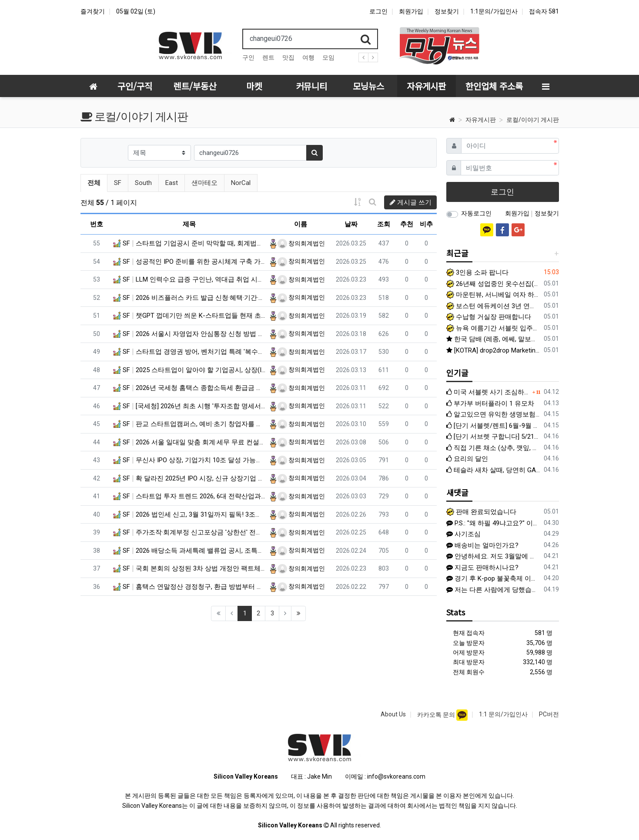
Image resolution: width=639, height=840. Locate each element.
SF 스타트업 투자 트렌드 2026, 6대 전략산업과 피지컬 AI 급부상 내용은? (189, 496)
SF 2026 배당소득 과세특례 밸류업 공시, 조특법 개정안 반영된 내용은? (189, 551)
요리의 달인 (467, 459)
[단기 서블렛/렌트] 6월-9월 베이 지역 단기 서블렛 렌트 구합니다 (493, 426)
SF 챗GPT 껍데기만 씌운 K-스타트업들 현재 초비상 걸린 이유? (189, 316)
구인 (248, 57)
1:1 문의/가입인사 (503, 714)
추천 (407, 224)
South (143, 183)
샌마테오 (204, 183)
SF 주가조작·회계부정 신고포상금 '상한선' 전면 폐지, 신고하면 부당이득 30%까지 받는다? (189, 532)
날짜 (351, 224)
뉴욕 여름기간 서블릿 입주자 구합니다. (493, 328)
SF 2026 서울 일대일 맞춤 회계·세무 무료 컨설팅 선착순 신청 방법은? (189, 442)
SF (118, 183)
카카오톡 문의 (437, 715)
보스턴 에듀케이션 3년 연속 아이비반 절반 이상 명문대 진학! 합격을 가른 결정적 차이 (493, 306)
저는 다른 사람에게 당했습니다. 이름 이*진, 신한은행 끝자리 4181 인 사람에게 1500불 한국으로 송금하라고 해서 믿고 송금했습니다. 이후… (492, 590)
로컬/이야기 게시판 (533, 120)
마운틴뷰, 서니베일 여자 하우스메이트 (493, 295)
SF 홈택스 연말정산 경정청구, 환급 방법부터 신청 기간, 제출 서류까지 (189, 587)
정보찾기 (447, 11)
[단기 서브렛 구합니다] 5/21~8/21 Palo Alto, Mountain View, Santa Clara (493, 437)
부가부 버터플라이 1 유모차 (490, 403)
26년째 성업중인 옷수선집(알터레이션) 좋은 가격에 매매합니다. (493, 284)
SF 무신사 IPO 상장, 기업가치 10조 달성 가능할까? (189, 460)
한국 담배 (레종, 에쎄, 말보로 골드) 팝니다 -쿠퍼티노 (493, 339)
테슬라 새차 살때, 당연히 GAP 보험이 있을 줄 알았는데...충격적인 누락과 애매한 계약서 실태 (493, 470)
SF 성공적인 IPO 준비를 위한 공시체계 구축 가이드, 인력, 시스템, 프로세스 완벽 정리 (189, 262)
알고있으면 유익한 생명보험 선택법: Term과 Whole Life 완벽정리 (493, 414)
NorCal (241, 183)
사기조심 (463, 534)
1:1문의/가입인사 (494, 11)
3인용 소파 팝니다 (477, 272)
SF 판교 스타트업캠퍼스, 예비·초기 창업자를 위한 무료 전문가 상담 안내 (189, 424)
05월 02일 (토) (136, 11)
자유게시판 (481, 120)
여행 (308, 57)
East (172, 183)
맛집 (288, 57)
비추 (426, 224)
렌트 (268, 57)
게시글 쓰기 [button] (411, 202)
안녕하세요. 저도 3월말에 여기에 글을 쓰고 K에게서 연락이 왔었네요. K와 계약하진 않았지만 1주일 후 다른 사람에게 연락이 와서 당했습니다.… (492, 556)
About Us (393, 714)
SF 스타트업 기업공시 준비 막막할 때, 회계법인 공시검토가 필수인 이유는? (189, 243)
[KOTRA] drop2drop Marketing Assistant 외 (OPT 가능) (493, 350)
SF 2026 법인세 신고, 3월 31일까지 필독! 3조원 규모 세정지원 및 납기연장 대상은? (189, 514)
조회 (384, 224)
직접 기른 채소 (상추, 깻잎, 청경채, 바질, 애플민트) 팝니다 (493, 448)
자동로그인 (476, 213)
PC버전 (549, 714)
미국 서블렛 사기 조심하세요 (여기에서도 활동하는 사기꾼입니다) (488, 392)
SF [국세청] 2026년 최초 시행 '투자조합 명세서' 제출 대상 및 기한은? (189, 406)
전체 (94, 183)
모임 (328, 57)
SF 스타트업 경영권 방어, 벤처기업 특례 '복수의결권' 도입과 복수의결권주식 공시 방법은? (189, 352)
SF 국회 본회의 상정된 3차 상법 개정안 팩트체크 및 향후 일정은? (189, 568)
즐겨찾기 (93, 11)
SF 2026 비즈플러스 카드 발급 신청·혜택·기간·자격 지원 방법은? (189, 298)
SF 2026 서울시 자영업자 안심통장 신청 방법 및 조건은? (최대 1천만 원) (189, 334)
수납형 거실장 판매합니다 (489, 317)
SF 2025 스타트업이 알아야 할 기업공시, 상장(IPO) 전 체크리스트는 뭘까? (189, 370)
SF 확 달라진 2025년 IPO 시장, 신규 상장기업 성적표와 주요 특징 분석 (189, 478)
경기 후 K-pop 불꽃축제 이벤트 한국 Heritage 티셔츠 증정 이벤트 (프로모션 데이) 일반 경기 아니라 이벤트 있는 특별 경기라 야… (492, 578)
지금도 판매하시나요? (482, 568)
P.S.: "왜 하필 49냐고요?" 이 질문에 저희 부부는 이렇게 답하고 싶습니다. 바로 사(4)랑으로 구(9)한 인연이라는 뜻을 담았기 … (492, 523)
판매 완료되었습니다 (481, 512)
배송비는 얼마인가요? (482, 545)
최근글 (457, 253)
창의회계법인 (301, 243)
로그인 (378, 11)
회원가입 (411, 11)
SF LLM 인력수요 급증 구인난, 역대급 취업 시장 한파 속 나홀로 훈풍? (189, 279)
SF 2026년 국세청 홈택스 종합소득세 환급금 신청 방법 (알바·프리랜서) (189, 388)
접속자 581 (544, 11)
